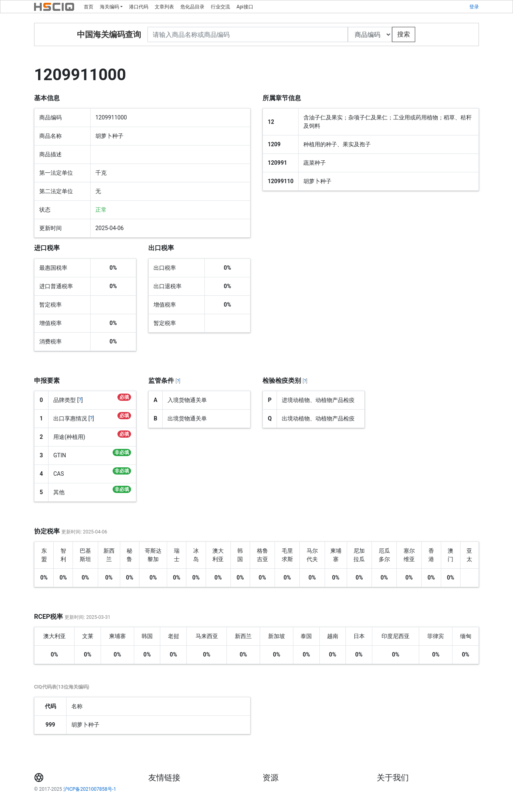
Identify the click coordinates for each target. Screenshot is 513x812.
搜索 (404, 34)
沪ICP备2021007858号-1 (90, 789)
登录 (474, 7)
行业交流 (220, 7)
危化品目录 (192, 7)
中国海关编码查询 (109, 34)
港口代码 (139, 7)
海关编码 (109, 7)
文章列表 (164, 7)
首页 (89, 7)
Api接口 (245, 7)
